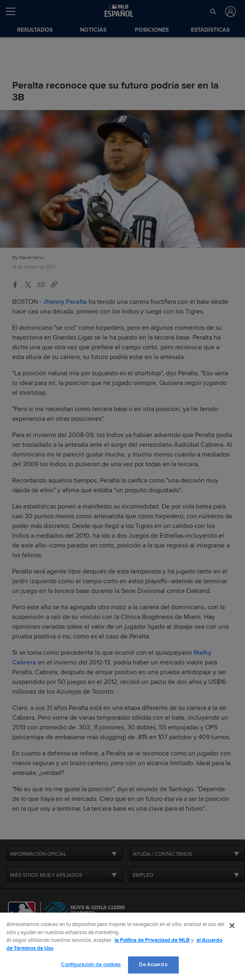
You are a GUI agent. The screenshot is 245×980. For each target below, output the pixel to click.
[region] (122, 946)
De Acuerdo (153, 965)
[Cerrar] (232, 926)
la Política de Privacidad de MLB (152, 940)
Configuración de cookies (91, 965)
